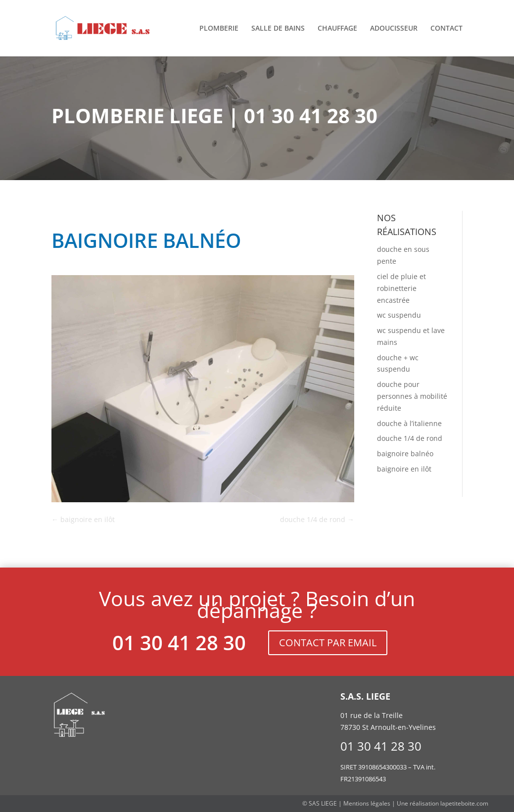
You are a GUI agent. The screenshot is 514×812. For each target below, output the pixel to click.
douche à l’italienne (409, 423)
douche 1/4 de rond (410, 438)
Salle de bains (278, 29)
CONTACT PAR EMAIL (328, 643)
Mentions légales (367, 803)
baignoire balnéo (405, 454)
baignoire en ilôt (404, 469)
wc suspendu (399, 315)
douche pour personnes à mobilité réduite (412, 396)
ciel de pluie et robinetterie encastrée (401, 288)
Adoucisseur (394, 29)
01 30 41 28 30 (179, 643)
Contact (446, 29)
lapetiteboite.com (464, 803)
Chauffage (337, 29)
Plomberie (219, 29)
